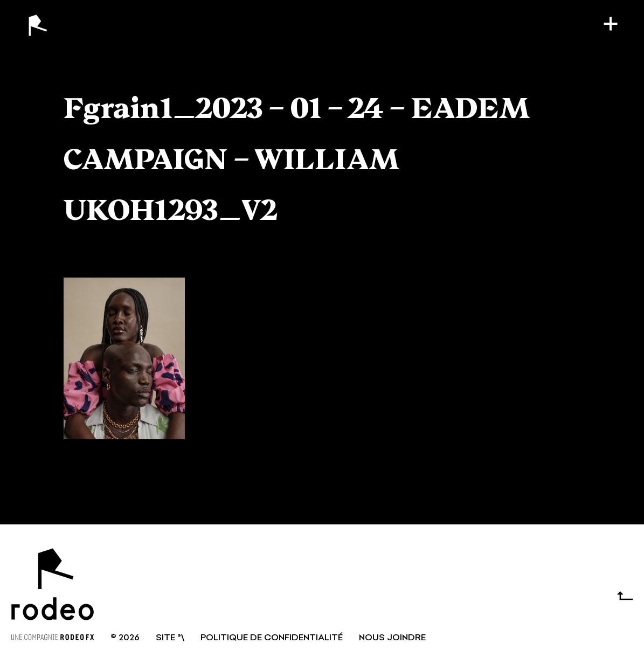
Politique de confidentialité (272, 638)
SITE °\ (170, 638)
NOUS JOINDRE (392, 638)
